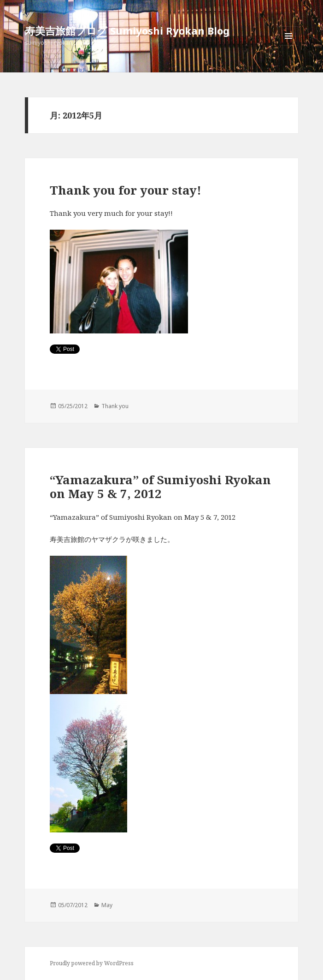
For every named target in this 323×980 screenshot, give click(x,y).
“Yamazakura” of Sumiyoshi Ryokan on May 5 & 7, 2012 (160, 487)
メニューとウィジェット (288, 45)
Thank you (115, 406)
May (107, 905)
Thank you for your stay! (126, 190)
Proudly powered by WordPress (92, 963)
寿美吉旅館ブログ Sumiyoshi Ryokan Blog (127, 30)
